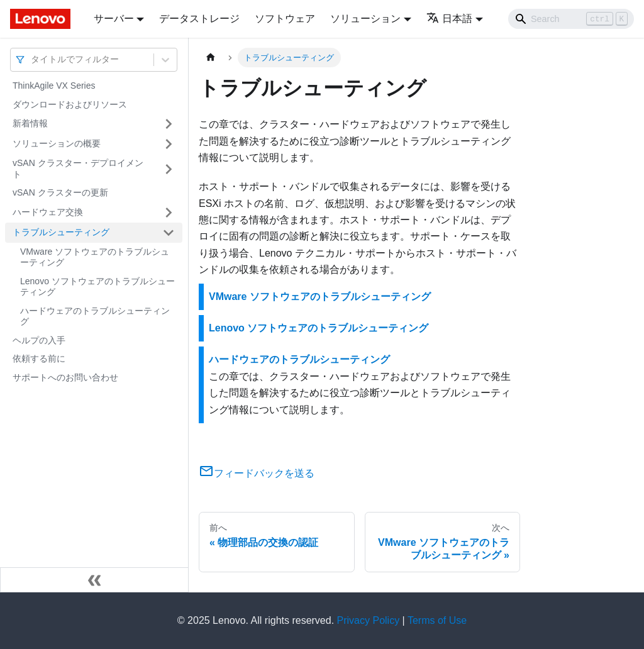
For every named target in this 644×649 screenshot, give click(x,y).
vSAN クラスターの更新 (60, 192)
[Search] (571, 19)
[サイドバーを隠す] (94, 580)
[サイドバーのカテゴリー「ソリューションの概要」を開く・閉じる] (169, 144)
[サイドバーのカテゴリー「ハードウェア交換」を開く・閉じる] (169, 213)
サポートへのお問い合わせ (65, 377)
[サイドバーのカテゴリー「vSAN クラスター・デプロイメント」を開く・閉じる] (169, 169)
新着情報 (30, 123)
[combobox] (32, 59)
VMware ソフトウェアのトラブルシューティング (95, 257)
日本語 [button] (449, 19)
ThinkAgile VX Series (54, 86)
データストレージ (199, 19)
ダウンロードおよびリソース (70, 104)
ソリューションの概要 (57, 143)
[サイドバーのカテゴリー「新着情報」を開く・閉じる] (169, 124)
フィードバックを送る (257, 473)
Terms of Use (437, 620)
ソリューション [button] (365, 19)
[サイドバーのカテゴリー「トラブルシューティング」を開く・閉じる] (169, 233)
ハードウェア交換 (48, 212)
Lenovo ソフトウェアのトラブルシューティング (97, 287)
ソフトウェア (285, 19)
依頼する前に (39, 358)
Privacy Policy (369, 620)
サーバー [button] (114, 19)
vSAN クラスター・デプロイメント (78, 169)
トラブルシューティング (61, 232)
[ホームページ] (211, 58)
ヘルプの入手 (39, 340)
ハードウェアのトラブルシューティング (95, 316)
